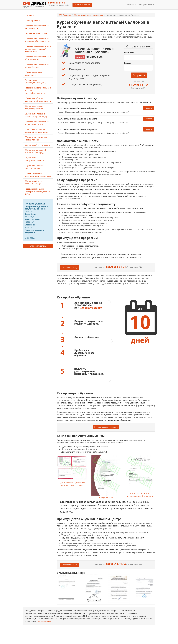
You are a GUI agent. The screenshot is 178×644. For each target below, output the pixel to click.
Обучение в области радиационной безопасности (38, 100)
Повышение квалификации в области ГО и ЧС (38, 58)
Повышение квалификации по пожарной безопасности (37, 40)
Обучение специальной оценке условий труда (35, 151)
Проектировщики (33, 21)
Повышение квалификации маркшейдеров (37, 66)
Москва (132, 5)
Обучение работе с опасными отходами (34, 182)
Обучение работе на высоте (37, 145)
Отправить (139, 75)
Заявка (149, 108)
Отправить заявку (38, 246)
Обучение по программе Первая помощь (36, 138)
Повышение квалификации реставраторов (37, 27)
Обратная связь (44, 621)
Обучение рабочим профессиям (88, 15)
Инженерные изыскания (36, 33)
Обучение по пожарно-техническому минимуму (36, 115)
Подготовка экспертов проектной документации (36, 131)
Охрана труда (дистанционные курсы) (35, 81)
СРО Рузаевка (65, 15)
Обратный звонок (82, 5)
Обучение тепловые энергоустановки (34, 167)
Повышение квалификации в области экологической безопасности (38, 49)
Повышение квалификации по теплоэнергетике (37, 123)
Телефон (128, 63)
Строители (29, 15)
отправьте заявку (91, 308)
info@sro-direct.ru (147, 5)
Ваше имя (129, 52)
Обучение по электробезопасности (35, 159)
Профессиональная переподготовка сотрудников (38, 175)
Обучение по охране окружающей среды (34, 107)
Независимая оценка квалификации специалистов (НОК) (38, 192)
